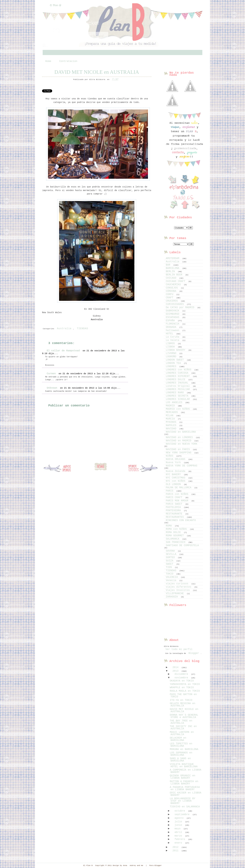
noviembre (182, 678)
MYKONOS (172, 422)
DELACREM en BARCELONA (178, 739)
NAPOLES (172, 425)
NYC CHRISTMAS (176, 478)
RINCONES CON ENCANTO (181, 520)
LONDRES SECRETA (178, 396)
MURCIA (171, 419)
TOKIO (170, 574)
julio (179, 822)
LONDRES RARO (176, 393)
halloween (173, 330)
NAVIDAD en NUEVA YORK (182, 444)
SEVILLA (172, 554)
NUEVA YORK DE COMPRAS (182, 466)
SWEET (170, 564)
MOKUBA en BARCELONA (184, 749)
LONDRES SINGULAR (179, 399)
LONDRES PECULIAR (179, 389)
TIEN (170, 567)
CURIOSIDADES (176, 304)
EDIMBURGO (173, 314)
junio (179, 825)
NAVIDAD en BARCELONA (181, 432)
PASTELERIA (174, 507)
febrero (181, 839)
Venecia (172, 580)
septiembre (183, 815)
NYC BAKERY (174, 475)
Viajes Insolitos (179, 590)
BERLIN (171, 272)
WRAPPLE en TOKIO (182, 688)
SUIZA (170, 561)
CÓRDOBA (172, 291)
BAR (169, 265)
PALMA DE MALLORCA (179, 488)
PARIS (170, 491)
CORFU (170, 294)
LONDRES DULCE (176, 380)
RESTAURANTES (176, 517)
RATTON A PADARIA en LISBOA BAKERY (184, 783)
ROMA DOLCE (174, 532)
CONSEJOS (172, 288)
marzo (179, 836)
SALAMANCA (173, 539)
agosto (180, 818)
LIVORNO (172, 353)
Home (48, 61)
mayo (178, 829)
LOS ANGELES (175, 402)
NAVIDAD (172, 429)
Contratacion (68, 61)
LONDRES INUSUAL (178, 383)
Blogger (194, 653)
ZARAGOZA (172, 597)
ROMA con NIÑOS (177, 529)
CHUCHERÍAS (174, 285)
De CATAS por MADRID (181, 308)
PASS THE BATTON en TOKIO (183, 696)
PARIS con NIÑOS (178, 494)
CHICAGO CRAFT (176, 281)
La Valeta (173, 340)
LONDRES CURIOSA (178, 373)
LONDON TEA (174, 363)
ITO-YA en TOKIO (181, 700)
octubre (181, 811)
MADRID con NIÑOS (179, 409)
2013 (176, 671)
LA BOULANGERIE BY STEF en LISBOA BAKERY (182, 801)
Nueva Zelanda (176, 471)
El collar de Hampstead (63, 351)
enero (179, 843)
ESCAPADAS (173, 317)
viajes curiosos (178, 584)
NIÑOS (170, 456)
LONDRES (172, 366)
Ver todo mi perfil (179, 649)
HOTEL (170, 334)
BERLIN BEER (175, 275)
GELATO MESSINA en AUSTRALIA (182, 705)
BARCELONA (173, 268)
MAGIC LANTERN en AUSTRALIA (182, 733)
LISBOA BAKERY (176, 350)
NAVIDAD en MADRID (179, 441)
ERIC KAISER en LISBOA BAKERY (185, 794)
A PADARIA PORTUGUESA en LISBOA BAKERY (185, 788)
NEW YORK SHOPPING (179, 453)
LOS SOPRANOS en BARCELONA (181, 754)
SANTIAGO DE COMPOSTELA (182, 546)
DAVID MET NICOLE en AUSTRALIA (97, 72)
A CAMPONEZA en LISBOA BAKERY (185, 771)
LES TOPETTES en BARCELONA (181, 745)
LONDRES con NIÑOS (179, 370)
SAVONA (171, 551)
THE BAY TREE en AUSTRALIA (181, 722)
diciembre (182, 674)
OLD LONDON (174, 484)
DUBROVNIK (173, 311)
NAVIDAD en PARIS (179, 449)
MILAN (170, 416)
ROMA (170, 526)
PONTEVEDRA (174, 511)
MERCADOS (172, 412)
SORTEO (171, 558)
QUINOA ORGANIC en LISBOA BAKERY (182, 777)
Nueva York (174, 463)
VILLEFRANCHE (176, 594)
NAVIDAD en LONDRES (180, 437)
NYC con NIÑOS (176, 481)
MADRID (171, 406)
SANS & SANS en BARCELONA (180, 760)
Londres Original (179, 386)
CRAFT (170, 298)
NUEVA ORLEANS (176, 459)
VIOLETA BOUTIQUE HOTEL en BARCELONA (184, 765)
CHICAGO (172, 278)
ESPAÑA (171, 321)
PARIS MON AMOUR (178, 501)
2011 (176, 851)
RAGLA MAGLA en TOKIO (185, 691)
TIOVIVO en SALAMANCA (185, 807)
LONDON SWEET (176, 360)
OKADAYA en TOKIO (182, 681)
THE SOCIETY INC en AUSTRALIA (183, 728)
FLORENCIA (173, 324)
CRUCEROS (172, 301)
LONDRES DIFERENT (179, 376)
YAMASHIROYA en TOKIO (185, 684)
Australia (64, 329)
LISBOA (171, 347)
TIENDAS (82, 329)
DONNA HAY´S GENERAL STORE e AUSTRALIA (184, 716)
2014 (176, 667)
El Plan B (55, 5)
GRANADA (172, 327)
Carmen (51, 374)
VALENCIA (172, 577)
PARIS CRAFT (175, 497)
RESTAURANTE (175, 514)
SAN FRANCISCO (176, 542)
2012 (176, 847)
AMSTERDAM (173, 258)
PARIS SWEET (175, 504)
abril (179, 832)
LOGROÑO (172, 357)
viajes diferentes (179, 587)
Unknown (52, 388)
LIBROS (171, 344)
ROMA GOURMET (176, 536)
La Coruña (173, 337)
